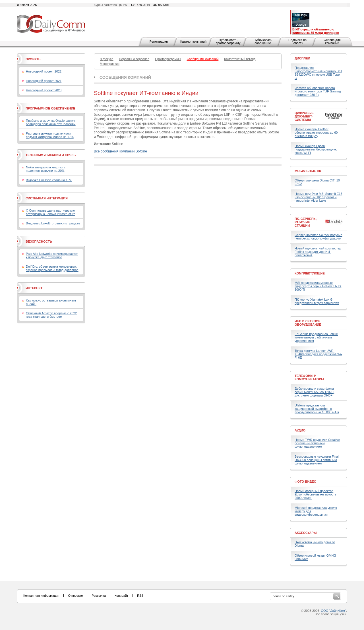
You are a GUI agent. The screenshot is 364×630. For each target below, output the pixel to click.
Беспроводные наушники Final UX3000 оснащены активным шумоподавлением (317, 460)
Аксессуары (306, 533)
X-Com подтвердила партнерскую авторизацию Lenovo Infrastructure (51, 212)
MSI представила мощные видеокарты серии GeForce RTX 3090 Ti (318, 286)
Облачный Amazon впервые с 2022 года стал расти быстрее (51, 315)
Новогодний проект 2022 (44, 71)
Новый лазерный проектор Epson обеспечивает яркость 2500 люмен (316, 494)
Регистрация (159, 42)
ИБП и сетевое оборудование (308, 323)
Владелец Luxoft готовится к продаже (53, 223)
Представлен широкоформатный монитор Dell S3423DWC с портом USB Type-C (318, 73)
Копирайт (121, 596)
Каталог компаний (193, 42)
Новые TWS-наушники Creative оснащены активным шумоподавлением (317, 443)
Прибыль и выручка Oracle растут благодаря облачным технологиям (51, 122)
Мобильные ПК (308, 171)
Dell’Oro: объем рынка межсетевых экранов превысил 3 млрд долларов (52, 268)
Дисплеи (302, 58)
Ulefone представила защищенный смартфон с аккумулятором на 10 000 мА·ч (317, 409)
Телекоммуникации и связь (51, 155)
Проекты (33, 59)
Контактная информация (41, 596)
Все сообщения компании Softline (120, 151)
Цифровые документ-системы (304, 116)
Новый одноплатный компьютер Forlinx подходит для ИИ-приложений (318, 252)
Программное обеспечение (50, 108)
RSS (140, 596)
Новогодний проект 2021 (44, 81)
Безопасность (39, 241)
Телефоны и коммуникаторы (309, 377)
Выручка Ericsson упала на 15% (49, 180)
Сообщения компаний (125, 77)
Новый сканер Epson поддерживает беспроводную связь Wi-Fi (316, 149)
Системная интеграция (47, 198)
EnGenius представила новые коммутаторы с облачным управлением (316, 337)
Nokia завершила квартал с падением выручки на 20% (46, 169)
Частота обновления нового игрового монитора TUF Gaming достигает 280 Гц (318, 91)
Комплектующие (310, 273)
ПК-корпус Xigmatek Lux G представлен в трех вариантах (317, 301)
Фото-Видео (305, 482)
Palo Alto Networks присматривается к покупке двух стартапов (52, 255)
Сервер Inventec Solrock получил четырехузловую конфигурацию (318, 237)
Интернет (34, 288)
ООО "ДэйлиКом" (334, 611)
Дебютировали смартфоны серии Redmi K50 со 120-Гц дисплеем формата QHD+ (315, 392)
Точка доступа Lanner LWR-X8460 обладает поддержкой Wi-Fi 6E (318, 354)
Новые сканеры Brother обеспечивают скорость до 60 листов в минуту (316, 133)
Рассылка (99, 596)
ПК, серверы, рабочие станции (306, 222)
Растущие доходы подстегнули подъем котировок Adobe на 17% (50, 135)
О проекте (75, 596)
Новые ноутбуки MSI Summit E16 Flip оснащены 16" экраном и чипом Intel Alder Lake (318, 197)
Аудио (300, 430)
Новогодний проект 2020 (44, 90)
